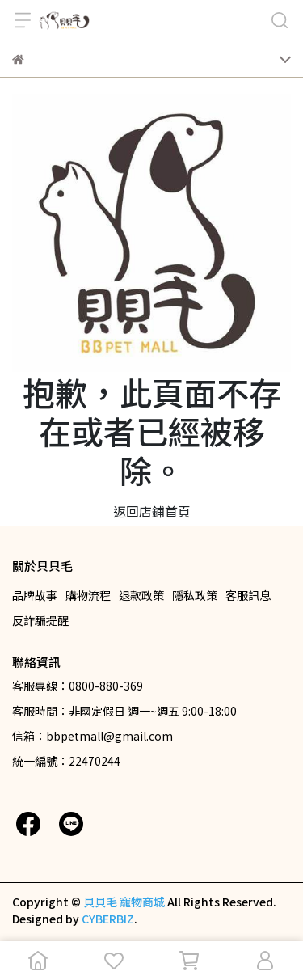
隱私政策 (195, 595)
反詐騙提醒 (40, 620)
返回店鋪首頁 (152, 511)
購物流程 (88, 595)
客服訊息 (248, 595)
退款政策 (141, 595)
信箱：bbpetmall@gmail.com (93, 736)
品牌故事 (35, 595)
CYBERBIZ (108, 919)
